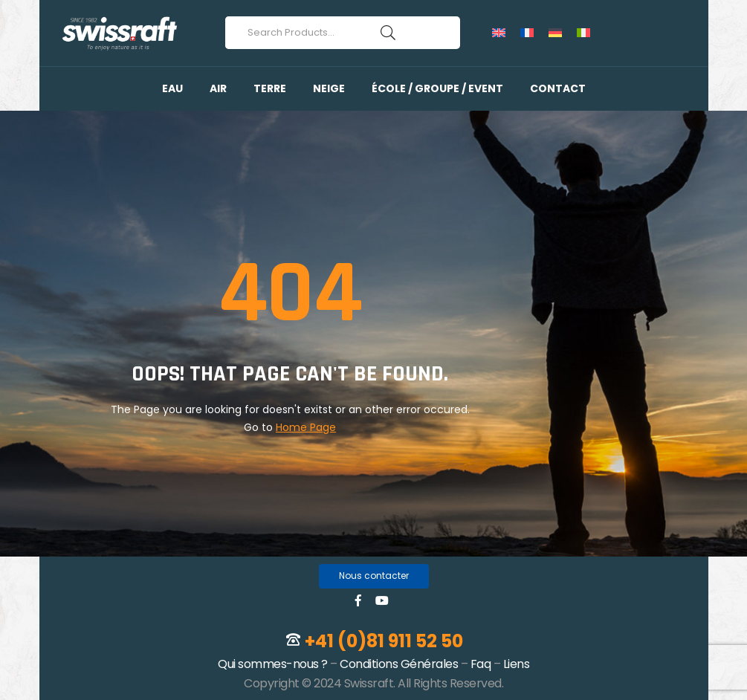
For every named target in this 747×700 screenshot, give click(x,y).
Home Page (306, 427)
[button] (374, 576)
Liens (517, 664)
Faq (481, 664)
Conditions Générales (399, 664)
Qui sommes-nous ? (273, 664)
